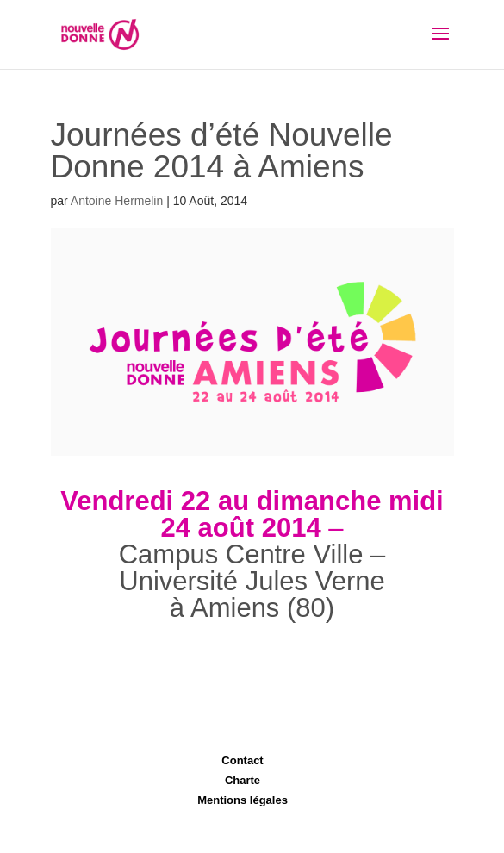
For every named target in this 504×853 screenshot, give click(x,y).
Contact (242, 760)
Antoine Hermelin (117, 201)
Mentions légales (243, 800)
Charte (243, 780)
